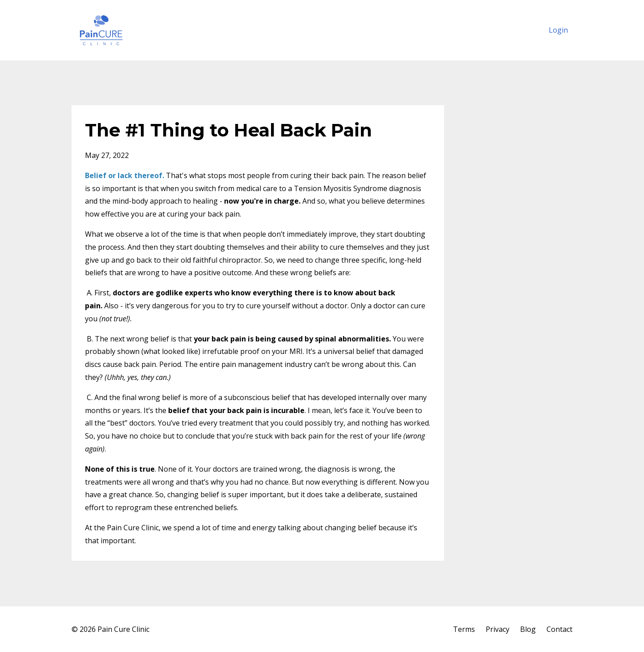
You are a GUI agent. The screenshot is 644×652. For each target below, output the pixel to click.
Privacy (498, 629)
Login (558, 30)
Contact (559, 629)
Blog (528, 629)
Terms (464, 629)
